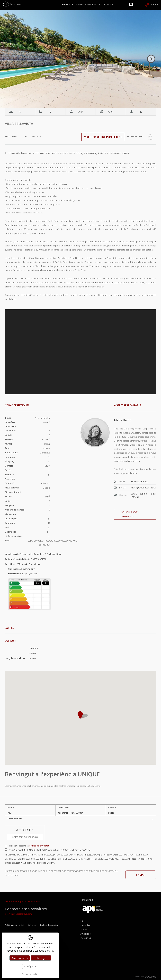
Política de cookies (49, 925)
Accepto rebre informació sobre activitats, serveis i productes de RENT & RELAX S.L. (80, 857)
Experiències (106, 4)
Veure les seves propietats (130, 514)
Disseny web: (145, 977)
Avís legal (32, 925)
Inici (82, 921)
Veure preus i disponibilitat (103, 137)
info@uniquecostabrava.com (18, 914)
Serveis (79, 4)
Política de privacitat (39, 846)
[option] (80, 59)
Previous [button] (10, 59)
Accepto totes (20, 958)
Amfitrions (91, 4)
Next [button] (151, 59)
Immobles (67, 4)
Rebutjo (41, 958)
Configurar (30, 966)
